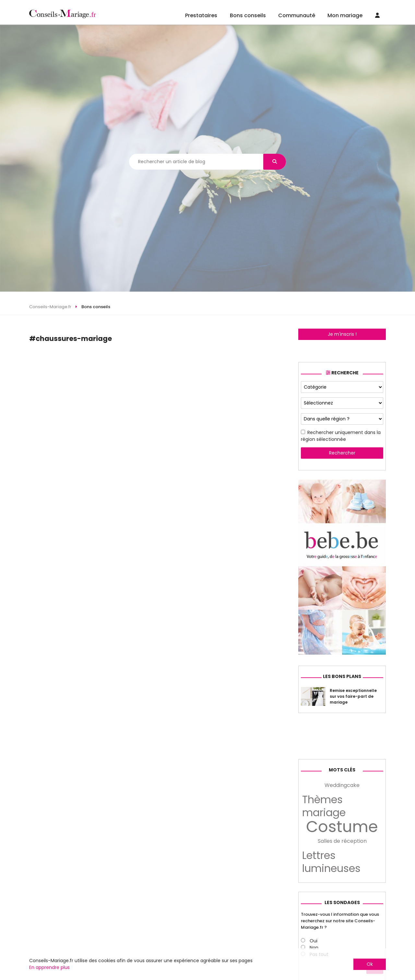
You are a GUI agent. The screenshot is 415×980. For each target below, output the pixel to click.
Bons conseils (248, 15)
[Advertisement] (157, 363)
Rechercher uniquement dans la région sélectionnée (341, 436)
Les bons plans (342, 676)
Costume (342, 827)
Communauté (297, 15)
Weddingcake (342, 785)
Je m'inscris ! (342, 334)
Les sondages (342, 902)
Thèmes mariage (324, 806)
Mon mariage (345, 15)
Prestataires (201, 15)
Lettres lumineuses (331, 862)
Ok (370, 964)
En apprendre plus (49, 967)
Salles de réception (342, 841)
